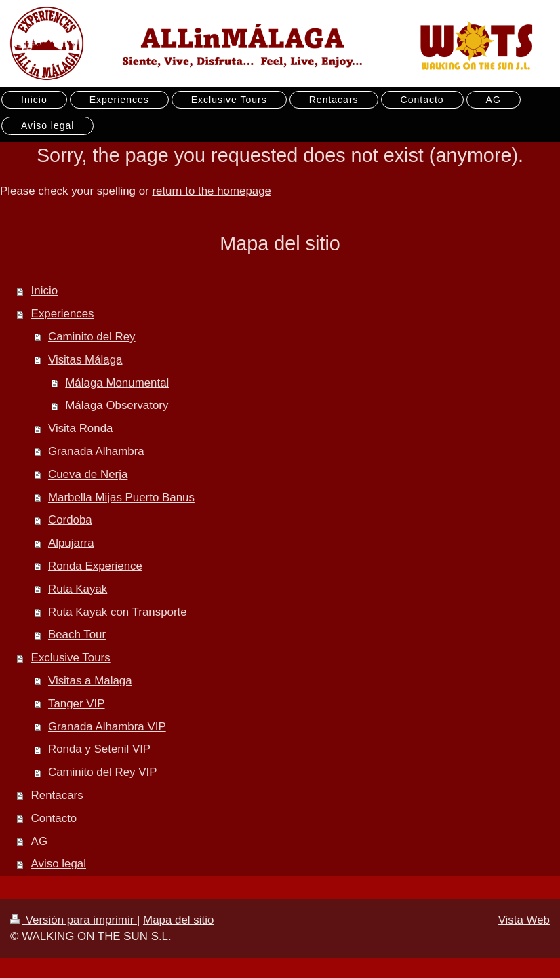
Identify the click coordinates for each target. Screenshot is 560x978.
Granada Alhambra (96, 451)
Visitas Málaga (85, 360)
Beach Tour (77, 634)
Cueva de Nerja (88, 474)
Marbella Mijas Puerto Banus (121, 497)
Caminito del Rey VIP (103, 772)
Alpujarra (71, 543)
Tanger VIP (77, 704)
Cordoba (70, 520)
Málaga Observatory (117, 405)
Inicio (44, 291)
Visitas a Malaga (90, 681)
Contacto (54, 818)
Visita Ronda (80, 428)
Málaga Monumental (117, 383)
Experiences (63, 314)
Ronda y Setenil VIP (99, 749)
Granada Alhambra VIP (107, 727)
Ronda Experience (95, 566)
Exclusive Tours (71, 658)
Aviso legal (59, 864)
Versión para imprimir (74, 920)
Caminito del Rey (92, 337)
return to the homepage (212, 191)
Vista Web (524, 920)
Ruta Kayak (78, 589)
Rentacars (57, 795)
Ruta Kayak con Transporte (118, 612)
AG (39, 841)
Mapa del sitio (178, 920)
